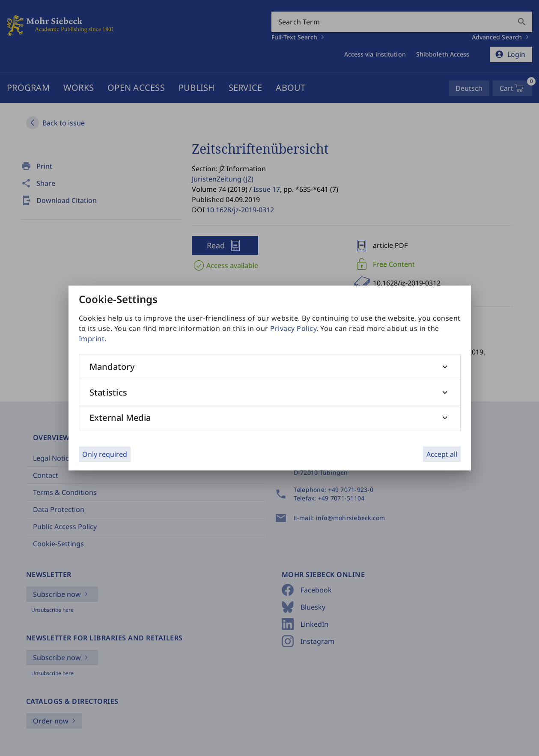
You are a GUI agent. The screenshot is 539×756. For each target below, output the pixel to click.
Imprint (92, 339)
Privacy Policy (293, 328)
